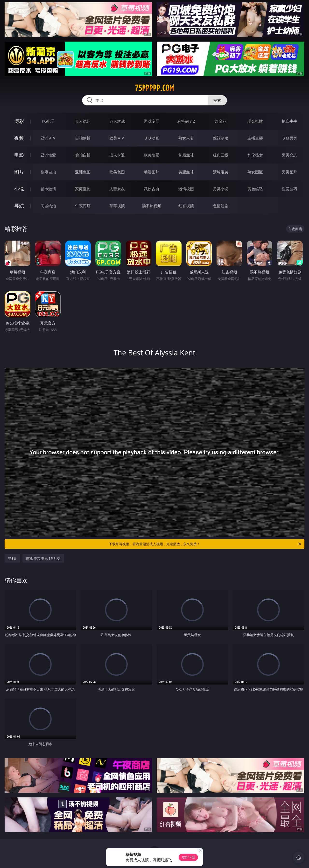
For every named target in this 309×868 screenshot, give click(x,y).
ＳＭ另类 (289, 138)
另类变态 (289, 155)
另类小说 (221, 189)
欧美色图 (117, 172)
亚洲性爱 (48, 155)
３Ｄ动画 (152, 138)
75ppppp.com (154, 88)
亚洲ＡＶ (48, 138)
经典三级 (221, 155)
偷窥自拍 (48, 172)
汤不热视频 (152, 206)
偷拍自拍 (83, 155)
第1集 (12, 558)
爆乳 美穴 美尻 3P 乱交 (43, 558)
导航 (19, 206)
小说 (19, 189)
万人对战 (117, 121)
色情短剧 (221, 206)
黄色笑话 (255, 189)
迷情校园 (186, 189)
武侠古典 (152, 189)
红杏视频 (186, 206)
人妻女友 (117, 189)
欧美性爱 (152, 155)
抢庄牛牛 (289, 121)
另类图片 (289, 172)
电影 (19, 155)
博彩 (19, 121)
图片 (19, 172)
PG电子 (48, 121)
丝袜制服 (221, 138)
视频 (19, 138)
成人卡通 (117, 155)
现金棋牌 (255, 121)
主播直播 (255, 138)
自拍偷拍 (83, 138)
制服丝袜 (186, 155)
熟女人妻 (186, 138)
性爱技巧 (289, 189)
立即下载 (188, 857)
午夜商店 (83, 206)
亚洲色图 (83, 172)
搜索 (217, 100)
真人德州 (83, 121)
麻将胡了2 (186, 121)
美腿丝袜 (186, 172)
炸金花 (221, 121)
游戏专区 (152, 121)
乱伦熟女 (255, 155)
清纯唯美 (221, 172)
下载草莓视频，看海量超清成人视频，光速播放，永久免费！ (205, 544)
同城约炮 (48, 206)
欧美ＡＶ (117, 138)
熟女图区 (255, 172)
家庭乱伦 (83, 189)
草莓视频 (117, 206)
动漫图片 (152, 172)
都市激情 (48, 189)
